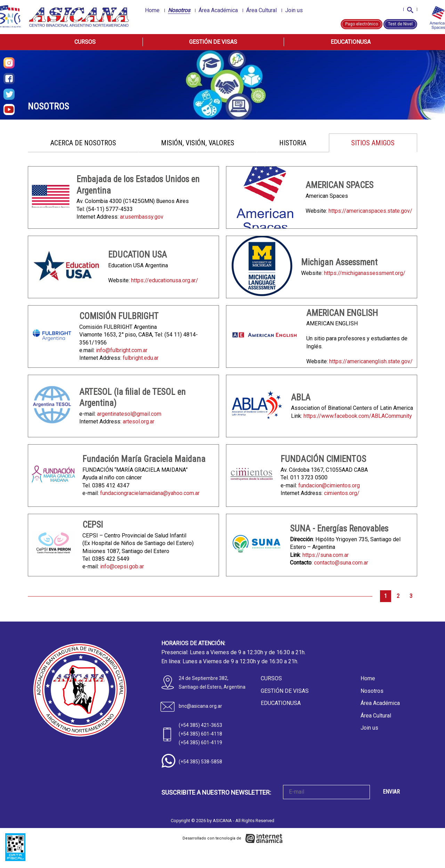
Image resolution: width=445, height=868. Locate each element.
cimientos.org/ (342, 493)
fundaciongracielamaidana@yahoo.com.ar (150, 493)
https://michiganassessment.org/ (365, 273)
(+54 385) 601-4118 (200, 734)
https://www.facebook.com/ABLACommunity (358, 416)
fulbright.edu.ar (141, 358)
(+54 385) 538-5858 (200, 762)
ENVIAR (391, 792)
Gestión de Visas (213, 42)
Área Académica (218, 10)
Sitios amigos (373, 143)
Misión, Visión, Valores (198, 143)
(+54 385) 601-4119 (200, 743)
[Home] (79, 17)
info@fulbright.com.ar (122, 350)
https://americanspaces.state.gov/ (370, 211)
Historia (293, 143)
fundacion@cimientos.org (329, 485)
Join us (294, 10)
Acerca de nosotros (83, 143)
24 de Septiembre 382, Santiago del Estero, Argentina (212, 683)
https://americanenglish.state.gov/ (371, 361)
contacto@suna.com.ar (341, 563)
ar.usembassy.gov (142, 217)
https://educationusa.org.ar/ (165, 280)
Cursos (85, 42)
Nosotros (179, 10)
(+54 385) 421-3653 (200, 725)
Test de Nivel (400, 24)
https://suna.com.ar (326, 555)
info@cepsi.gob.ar (122, 566)
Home (152, 10)
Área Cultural (261, 10)
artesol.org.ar (139, 421)
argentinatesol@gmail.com (129, 414)
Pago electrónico (362, 24)
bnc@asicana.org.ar (200, 706)
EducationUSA (351, 42)
